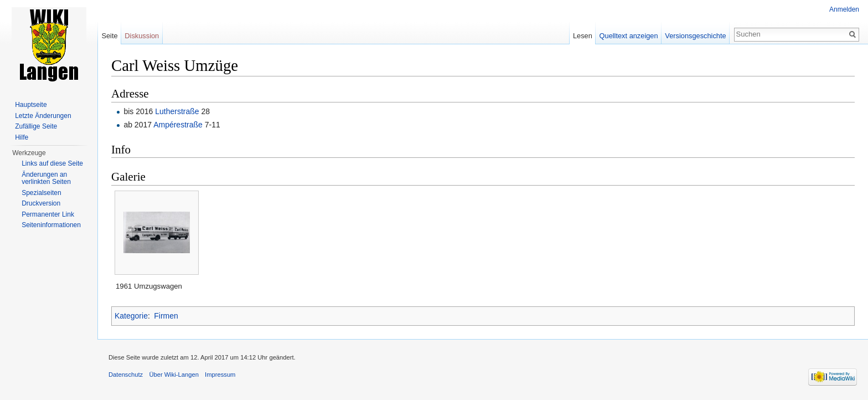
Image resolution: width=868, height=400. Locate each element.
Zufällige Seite (36, 126)
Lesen (583, 36)
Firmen (166, 316)
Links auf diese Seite (52, 163)
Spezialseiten (41, 193)
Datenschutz (126, 375)
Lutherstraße (177, 111)
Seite (109, 36)
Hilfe (22, 137)
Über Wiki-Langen (174, 375)
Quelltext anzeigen (629, 36)
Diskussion (142, 36)
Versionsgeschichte (695, 36)
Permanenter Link (48, 214)
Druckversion (41, 203)
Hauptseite (31, 105)
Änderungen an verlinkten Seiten (46, 178)
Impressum (220, 375)
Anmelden (844, 9)
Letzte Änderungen (43, 116)
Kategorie (131, 316)
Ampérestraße (178, 125)
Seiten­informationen (51, 225)
